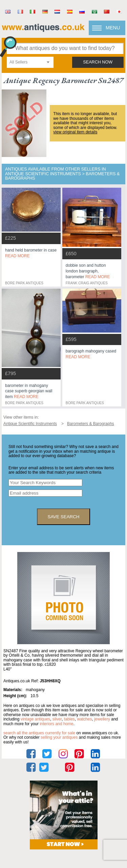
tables (69, 719)
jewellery (102, 719)
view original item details (75, 132)
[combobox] (30, 62)
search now (98, 62)
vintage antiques (35, 719)
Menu (113, 28)
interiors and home (56, 724)
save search (64, 517)
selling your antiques (59, 737)
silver (57, 719)
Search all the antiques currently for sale (39, 733)
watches (85, 719)
